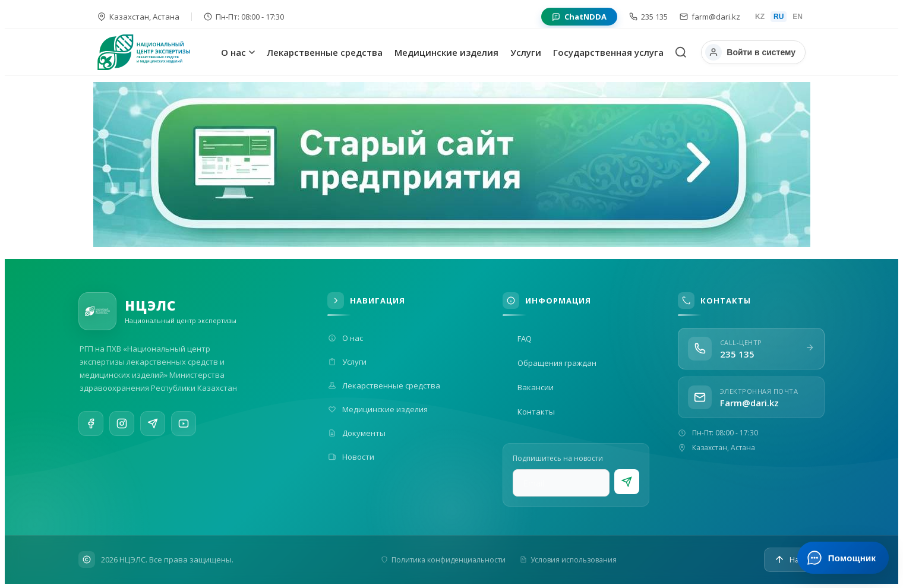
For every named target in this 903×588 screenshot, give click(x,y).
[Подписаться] (627, 482)
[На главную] (157, 52)
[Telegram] (153, 426)
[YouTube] (184, 429)
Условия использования (568, 560)
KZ (760, 17)
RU (779, 17)
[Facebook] (91, 424)
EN (798, 17)
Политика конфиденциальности (443, 560)
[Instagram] (122, 425)
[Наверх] (794, 559)
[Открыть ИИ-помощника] (843, 558)
